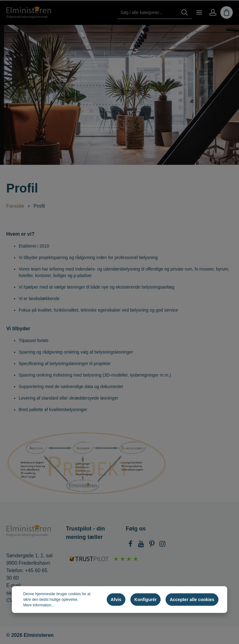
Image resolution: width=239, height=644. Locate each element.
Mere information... (39, 605)
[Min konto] (213, 12)
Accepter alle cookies (192, 600)
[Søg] (185, 13)
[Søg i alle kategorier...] (148, 13)
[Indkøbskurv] (227, 12)
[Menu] (199, 12)
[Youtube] (142, 546)
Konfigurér (146, 600)
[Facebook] (131, 546)
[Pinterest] (152, 546)
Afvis (116, 600)
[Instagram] (162, 546)
